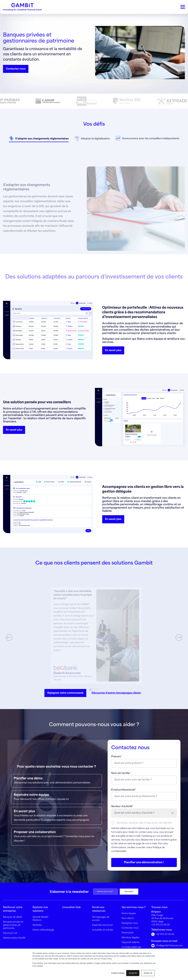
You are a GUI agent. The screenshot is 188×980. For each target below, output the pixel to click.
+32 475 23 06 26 (160, 925)
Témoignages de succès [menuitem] (101, 919)
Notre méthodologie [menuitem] (43, 930)
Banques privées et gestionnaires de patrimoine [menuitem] (13, 925)
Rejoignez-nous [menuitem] (130, 923)
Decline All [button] (148, 973)
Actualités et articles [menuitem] (103, 930)
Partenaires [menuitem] (128, 933)
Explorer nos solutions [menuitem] (40, 909)
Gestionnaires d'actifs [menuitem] (14, 938)
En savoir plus (113, 350)
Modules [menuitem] (37, 925)
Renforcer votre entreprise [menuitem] (13, 909)
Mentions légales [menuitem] (130, 938)
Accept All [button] (133, 973)
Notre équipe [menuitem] (129, 913)
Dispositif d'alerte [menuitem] (130, 942)
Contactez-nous (16, 69)
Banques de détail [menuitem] (12, 917)
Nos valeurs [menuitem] (128, 918)
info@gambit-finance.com (167, 946)
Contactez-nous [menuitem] (130, 928)
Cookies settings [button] (118, 973)
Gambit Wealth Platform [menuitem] (41, 919)
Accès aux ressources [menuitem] (99, 909)
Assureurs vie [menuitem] (10, 933)
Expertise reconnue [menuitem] (102, 925)
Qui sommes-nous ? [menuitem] (134, 907)
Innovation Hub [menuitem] (71, 907)
